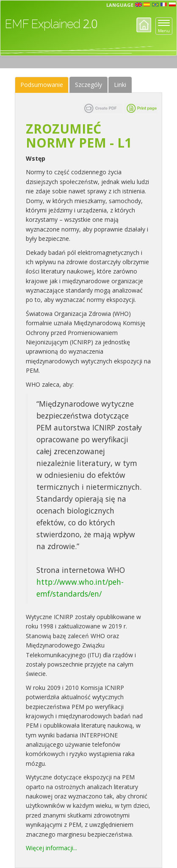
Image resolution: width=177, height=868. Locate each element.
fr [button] (164, 5)
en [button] (138, 5)
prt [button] (155, 5)
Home (144, 25)
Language (120, 5)
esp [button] (147, 5)
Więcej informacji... (51, 848)
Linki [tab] (120, 85)
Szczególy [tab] (88, 85)
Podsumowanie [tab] (42, 85)
